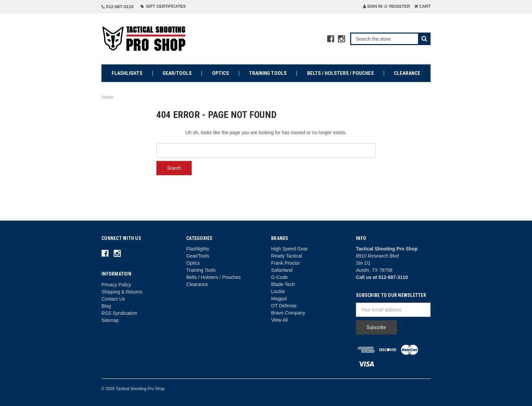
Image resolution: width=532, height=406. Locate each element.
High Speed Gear (289, 249)
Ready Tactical (287, 256)
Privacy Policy (116, 285)
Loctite (278, 291)
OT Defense (284, 306)
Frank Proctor (286, 263)
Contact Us (113, 299)
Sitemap (110, 320)
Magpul (279, 299)
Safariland (282, 270)
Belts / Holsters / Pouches (340, 73)
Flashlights (127, 73)
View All (279, 320)
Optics (221, 73)
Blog (106, 306)
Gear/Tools (177, 73)
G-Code (279, 277)
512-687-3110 (118, 7)
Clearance (407, 73)
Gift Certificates (163, 6)
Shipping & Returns (122, 292)
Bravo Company (288, 313)
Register (400, 6)
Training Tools (268, 73)
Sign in (373, 6)
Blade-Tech (283, 284)
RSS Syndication (119, 313)
